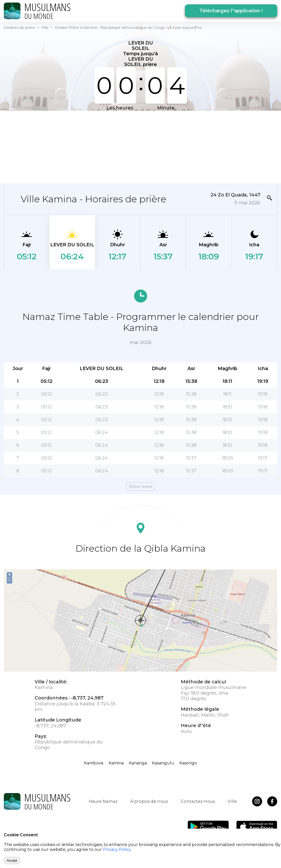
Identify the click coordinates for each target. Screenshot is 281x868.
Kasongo (188, 763)
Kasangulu (163, 763)
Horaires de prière (20, 28)
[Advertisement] (140, 147)
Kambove (94, 763)
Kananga (138, 763)
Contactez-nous (198, 801)
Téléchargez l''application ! (231, 11)
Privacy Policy (117, 849)
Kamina (116, 763)
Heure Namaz (103, 801)
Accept (12, 860)
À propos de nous (149, 801)
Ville (45, 28)
